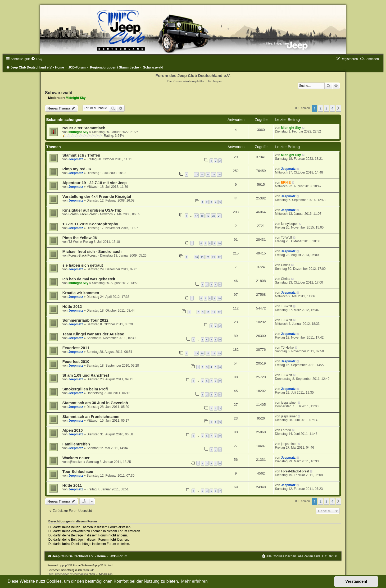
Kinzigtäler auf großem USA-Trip (92, 210)
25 (214, 174)
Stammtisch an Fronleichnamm (91, 417)
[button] (338, 108)
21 (219, 216)
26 (219, 174)
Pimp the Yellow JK (80, 238)
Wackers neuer (76, 458)
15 (196, 353)
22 (196, 174)
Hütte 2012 (72, 307)
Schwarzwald (59, 93)
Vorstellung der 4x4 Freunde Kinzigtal (97, 197)
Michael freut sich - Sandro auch (92, 252)
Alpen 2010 (73, 430)
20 (214, 216)
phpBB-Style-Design (101, 574)
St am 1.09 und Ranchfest (86, 375)
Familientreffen (76, 444)
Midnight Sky (76, 98)
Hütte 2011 (72, 485)
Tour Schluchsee (78, 472)
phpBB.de (88, 570)
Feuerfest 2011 (76, 348)
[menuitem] (37, 59)
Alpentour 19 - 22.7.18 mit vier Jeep (95, 183)
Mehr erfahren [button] (194, 581)
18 (202, 216)
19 (208, 216)
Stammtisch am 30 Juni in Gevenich (95, 403)
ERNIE (286, 183)
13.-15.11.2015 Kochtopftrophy (90, 224)
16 (202, 353)
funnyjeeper (289, 224)
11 (214, 312)
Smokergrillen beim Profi (85, 389)
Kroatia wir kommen (81, 293)
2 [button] (321, 108)
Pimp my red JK (77, 169)
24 (208, 174)
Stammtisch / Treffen (81, 155)
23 (202, 174)
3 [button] (326, 108)
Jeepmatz (76, 159)
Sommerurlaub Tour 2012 (85, 320)
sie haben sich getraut (83, 265)
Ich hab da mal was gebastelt (89, 279)
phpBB (66, 565)
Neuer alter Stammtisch (84, 128)
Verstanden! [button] (356, 581)
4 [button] (332, 108)
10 (219, 243)
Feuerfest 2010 (76, 362)
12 (219, 312)
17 (196, 216)
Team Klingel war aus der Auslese (93, 334)
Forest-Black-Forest (83, 214)
